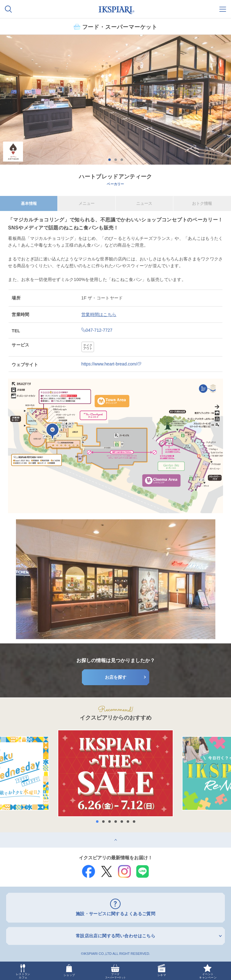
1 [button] (110, 160)
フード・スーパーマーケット (120, 26)
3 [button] (122, 160)
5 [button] (122, 822)
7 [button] (134, 822)
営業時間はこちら (99, 314)
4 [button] (116, 822)
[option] (115, 100)
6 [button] (128, 822)
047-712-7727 (97, 330)
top (3, 834)
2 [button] (116, 160)
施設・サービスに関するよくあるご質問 (116, 914)
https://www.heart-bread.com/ (111, 364)
